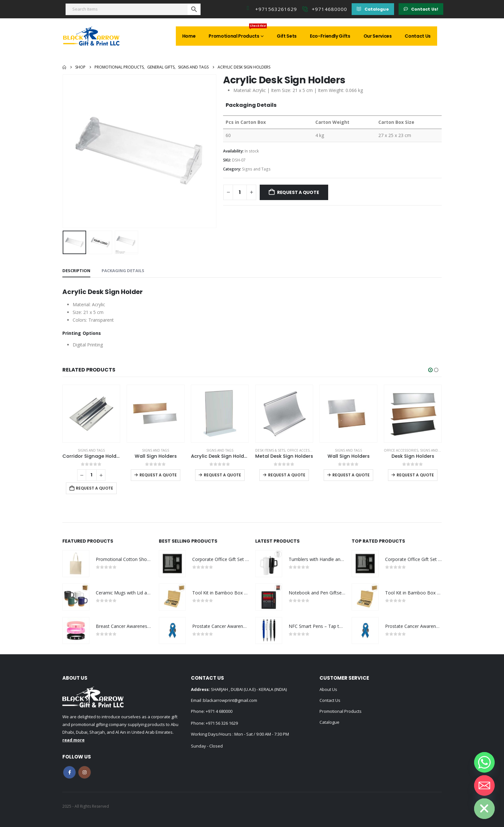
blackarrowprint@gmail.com (230, 700)
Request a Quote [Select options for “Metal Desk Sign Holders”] (287, 475)
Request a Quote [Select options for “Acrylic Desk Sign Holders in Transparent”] (222, 475)
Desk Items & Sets (270, 450)
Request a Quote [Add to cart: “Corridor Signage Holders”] (94, 488)
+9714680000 (329, 9)
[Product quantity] (240, 192)
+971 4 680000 (219, 711)
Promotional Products (238, 33)
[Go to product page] (91, 414)
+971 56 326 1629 (222, 723)
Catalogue (329, 722)
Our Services (378, 36)
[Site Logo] (91, 36)
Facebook (69, 772)
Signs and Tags (256, 169)
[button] (373, 9)
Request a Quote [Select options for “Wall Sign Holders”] (158, 475)
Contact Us (418, 36)
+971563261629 (276, 9)
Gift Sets (287, 36)
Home (189, 36)
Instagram (85, 772)
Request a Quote (298, 192)
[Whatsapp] (484, 762)
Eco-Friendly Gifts (330, 36)
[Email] (484, 786)
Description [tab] (76, 271)
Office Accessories (304, 450)
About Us (328, 689)
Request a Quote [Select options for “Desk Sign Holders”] (415, 475)
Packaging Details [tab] (123, 271)
